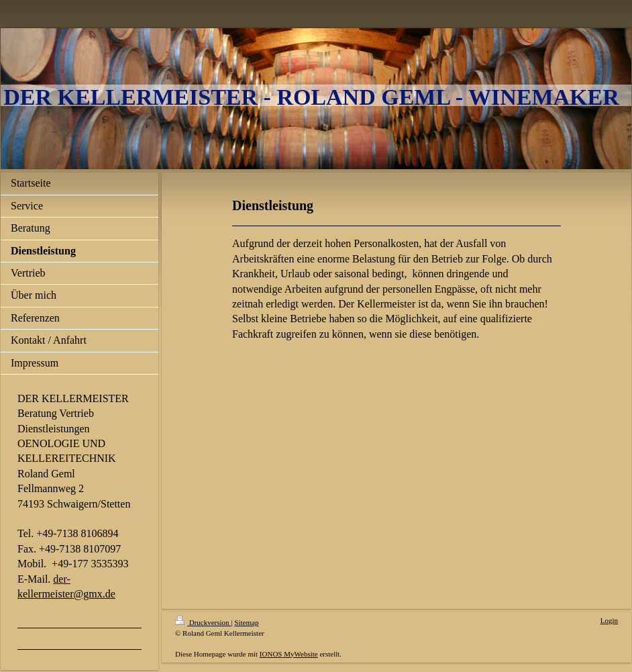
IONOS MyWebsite (289, 654)
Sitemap (246, 622)
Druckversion (203, 622)
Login (609, 620)
